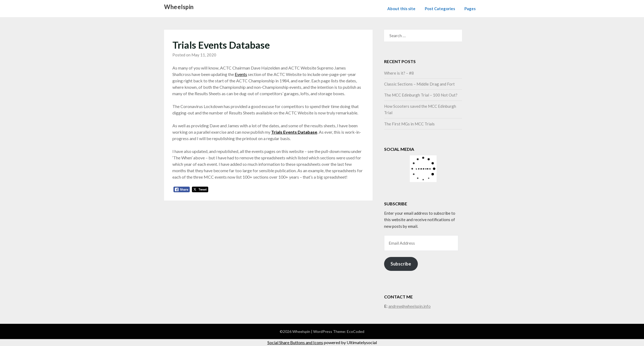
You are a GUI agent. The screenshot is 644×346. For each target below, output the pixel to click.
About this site (401, 9)
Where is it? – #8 (399, 73)
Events (241, 74)
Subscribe (401, 264)
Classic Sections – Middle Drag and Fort (419, 84)
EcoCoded (356, 331)
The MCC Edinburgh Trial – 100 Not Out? (421, 95)
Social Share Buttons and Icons (295, 342)
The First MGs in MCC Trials (409, 124)
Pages (470, 9)
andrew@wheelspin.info (410, 306)
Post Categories (440, 9)
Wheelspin (179, 7)
